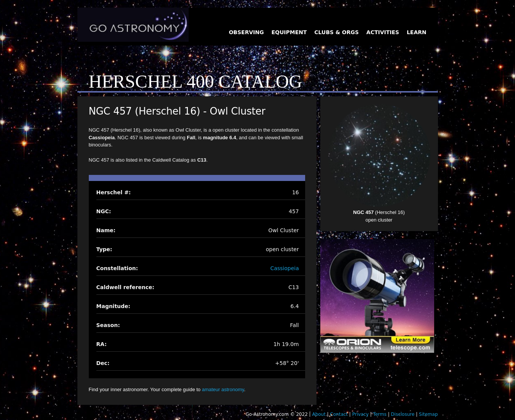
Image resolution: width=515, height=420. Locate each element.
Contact (339, 414)
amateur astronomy (223, 389)
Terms (380, 414)
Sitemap (428, 414)
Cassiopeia (284, 268)
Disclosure (403, 414)
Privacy (360, 414)
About (319, 414)
